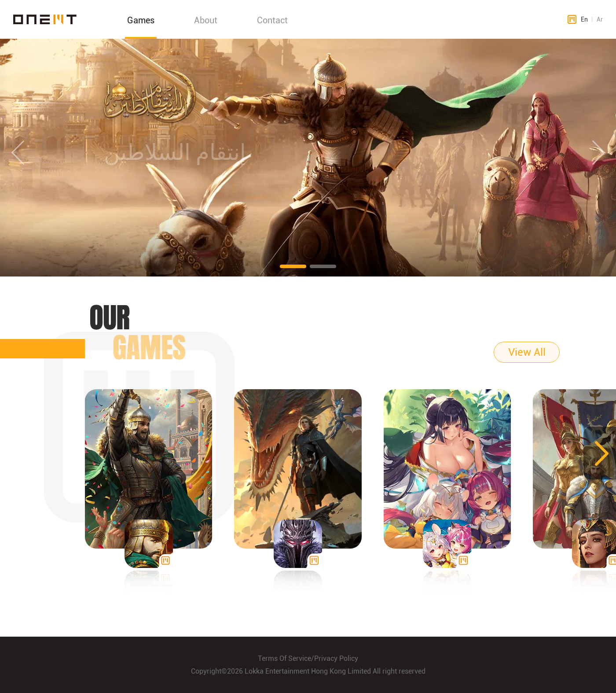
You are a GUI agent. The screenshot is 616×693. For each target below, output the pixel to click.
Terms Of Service (284, 658)
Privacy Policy (336, 658)
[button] (293, 266)
